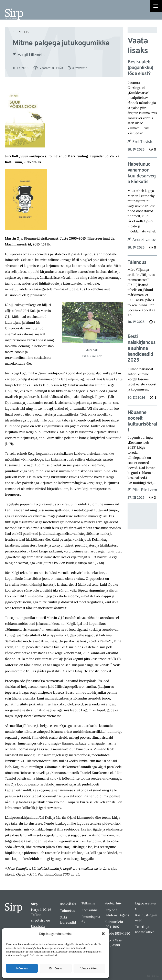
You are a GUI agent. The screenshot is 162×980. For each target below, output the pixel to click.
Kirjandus (21, 32)
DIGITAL (153, 976)
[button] (103, 934)
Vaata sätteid (89, 968)
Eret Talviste (143, 142)
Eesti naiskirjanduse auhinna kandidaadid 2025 (142, 349)
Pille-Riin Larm (145, 490)
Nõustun (22, 968)
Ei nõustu (56, 968)
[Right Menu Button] (156, 7)
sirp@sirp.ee (40, 920)
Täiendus (137, 263)
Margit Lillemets (31, 55)
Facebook (38, 926)
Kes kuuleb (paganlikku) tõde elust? (140, 68)
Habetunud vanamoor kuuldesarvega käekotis (142, 173)
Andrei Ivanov (144, 240)
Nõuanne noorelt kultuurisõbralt (142, 422)
